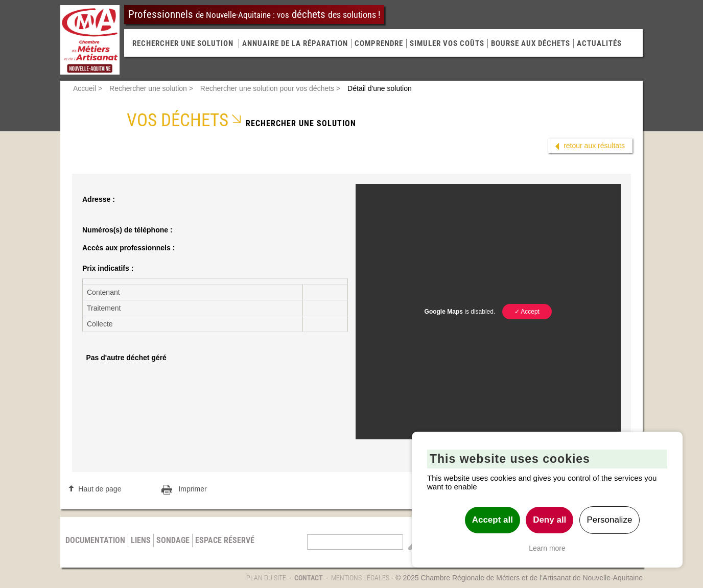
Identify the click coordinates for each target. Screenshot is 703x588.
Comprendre (379, 43)
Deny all (549, 520)
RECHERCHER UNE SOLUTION (183, 43)
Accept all (493, 520)
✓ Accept (527, 312)
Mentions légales (360, 578)
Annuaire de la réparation (295, 43)
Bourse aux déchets (531, 43)
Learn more (547, 548)
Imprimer (192, 489)
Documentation (95, 540)
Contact (309, 578)
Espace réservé (225, 540)
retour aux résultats (594, 146)
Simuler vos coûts (447, 43)
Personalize (610, 520)
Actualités (599, 43)
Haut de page (100, 489)
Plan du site (266, 578)
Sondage (173, 540)
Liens (141, 540)
